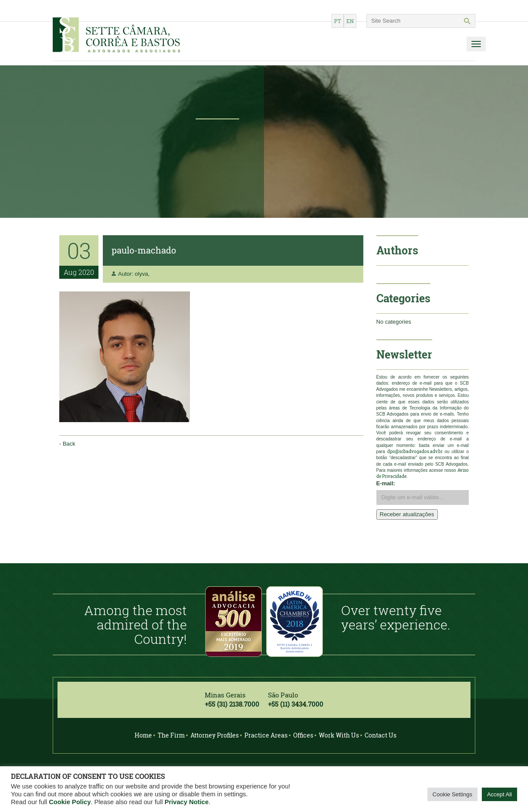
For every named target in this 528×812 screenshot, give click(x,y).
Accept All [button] (499, 794)
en (350, 21)
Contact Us (381, 735)
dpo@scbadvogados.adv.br (415, 452)
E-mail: (386, 483)
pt (338, 21)
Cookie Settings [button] (452, 794)
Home (143, 735)
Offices (303, 735)
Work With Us (339, 735)
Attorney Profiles (215, 735)
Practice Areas (266, 735)
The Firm (171, 735)
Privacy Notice (187, 802)
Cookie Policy (70, 802)
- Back (67, 444)
